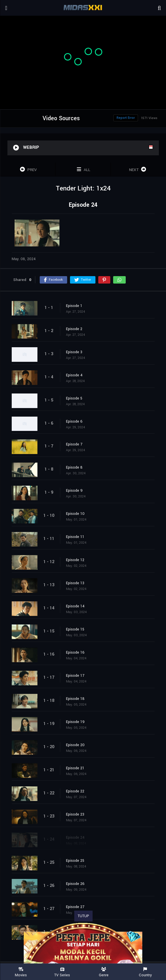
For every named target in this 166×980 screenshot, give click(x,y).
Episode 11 (75, 537)
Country (145, 972)
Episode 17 (75, 676)
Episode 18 (75, 699)
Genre (104, 972)
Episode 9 (74, 491)
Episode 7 (74, 444)
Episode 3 (74, 352)
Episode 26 (75, 884)
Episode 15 (75, 629)
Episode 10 (75, 514)
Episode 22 (75, 791)
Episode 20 (75, 745)
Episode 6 (74, 421)
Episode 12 (75, 560)
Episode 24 (75, 838)
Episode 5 (74, 398)
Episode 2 (74, 329)
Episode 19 (75, 722)
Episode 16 (75, 652)
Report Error (126, 118)
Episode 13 (75, 583)
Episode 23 (75, 814)
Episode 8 (74, 467)
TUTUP (83, 916)
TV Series (62, 972)
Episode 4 (74, 375)
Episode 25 (75, 861)
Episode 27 (75, 907)
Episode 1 (74, 306)
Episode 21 (75, 768)
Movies (21, 972)
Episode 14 (75, 606)
